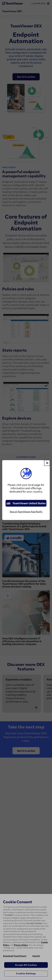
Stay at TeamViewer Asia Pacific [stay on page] (26, 512)
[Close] (47, 463)
